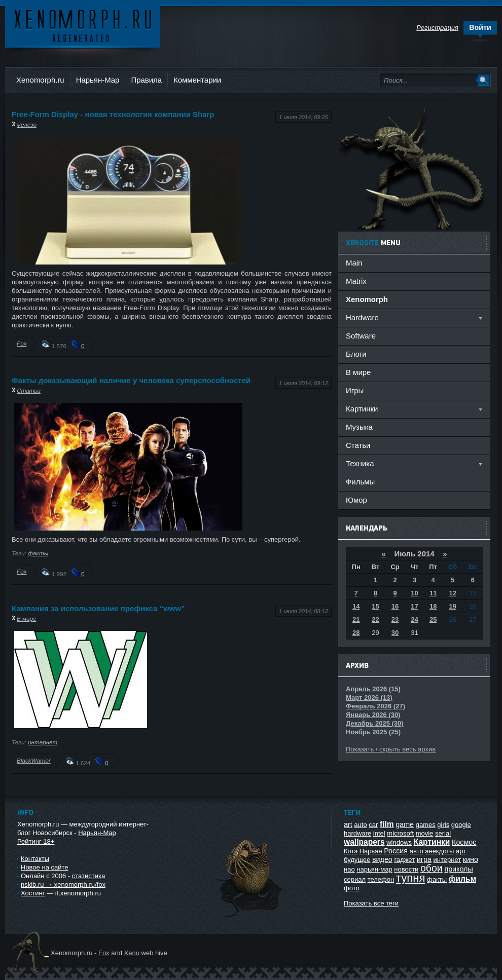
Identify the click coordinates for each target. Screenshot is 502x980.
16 (395, 606)
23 (395, 619)
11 (433, 593)
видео (382, 859)
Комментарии (197, 80)
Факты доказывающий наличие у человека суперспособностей (131, 380)
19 (453, 606)
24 (414, 619)
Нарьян (371, 851)
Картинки (432, 842)
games (426, 825)
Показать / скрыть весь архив (391, 749)
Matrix (356, 281)
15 (375, 606)
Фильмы (360, 482)
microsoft (400, 833)
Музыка (359, 427)
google (461, 825)
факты (38, 553)
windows (399, 842)
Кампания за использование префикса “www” (98, 608)
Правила (146, 80)
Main (354, 263)
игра (424, 859)
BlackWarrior (34, 760)
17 (414, 606)
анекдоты (439, 851)
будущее (357, 860)
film (387, 824)
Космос (464, 842)
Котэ (351, 851)
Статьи (29, 390)
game (405, 824)
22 (375, 619)
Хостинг (33, 893)
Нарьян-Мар (98, 80)
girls (443, 825)
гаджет (404, 860)
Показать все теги (371, 903)
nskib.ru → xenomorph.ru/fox (63, 884)
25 (433, 619)
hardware (357, 833)
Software (361, 336)
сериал (355, 879)
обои (432, 868)
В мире (27, 618)
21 (356, 619)
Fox (22, 343)
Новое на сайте (45, 867)
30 (395, 633)
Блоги (356, 354)
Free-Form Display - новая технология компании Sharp (113, 114)
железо (27, 124)
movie (425, 833)
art (348, 824)
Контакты (35, 859)
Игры (355, 390)
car (373, 825)
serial (443, 833)
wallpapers (364, 842)
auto (360, 825)
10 (414, 593)
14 (356, 606)
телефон (381, 879)
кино (471, 859)
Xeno (132, 953)
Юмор (356, 500)
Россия (396, 851)
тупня (411, 878)
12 (453, 593)
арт (461, 851)
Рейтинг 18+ (36, 841)
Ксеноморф (82, 25)
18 (433, 606)
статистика (88, 876)
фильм (462, 879)
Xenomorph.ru (40, 80)
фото (352, 888)
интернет (43, 742)
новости (406, 869)
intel (379, 833)
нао (349, 869)
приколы (458, 869)
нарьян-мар (374, 869)
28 (356, 633)
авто (417, 851)
